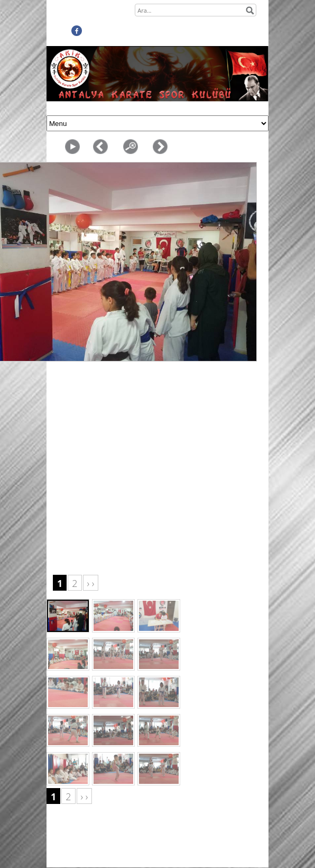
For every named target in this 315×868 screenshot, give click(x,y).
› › (91, 583)
